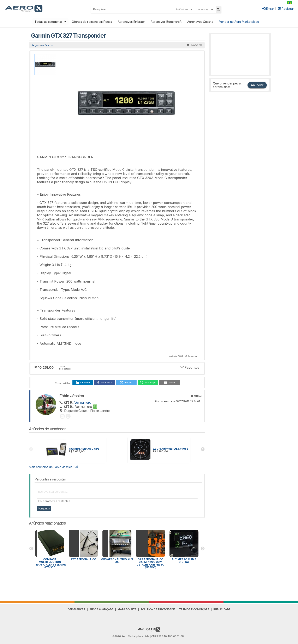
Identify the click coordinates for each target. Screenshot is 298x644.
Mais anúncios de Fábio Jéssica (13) (54, 467)
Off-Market (76, 609)
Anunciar (257, 85)
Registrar (286, 9)
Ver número (83, 402)
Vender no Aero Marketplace (239, 22)
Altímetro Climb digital (184, 561)
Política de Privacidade (158, 609)
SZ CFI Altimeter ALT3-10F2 (170, 449)
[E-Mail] (170, 383)
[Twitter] (126, 383)
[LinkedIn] (83, 383)
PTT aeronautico (83, 559)
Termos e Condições (194, 609)
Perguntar (44, 509)
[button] (189, 57)
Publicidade (222, 609)
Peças (35, 45)
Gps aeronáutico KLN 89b (117, 561)
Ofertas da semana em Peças (92, 22)
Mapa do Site (127, 609)
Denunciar (192, 356)
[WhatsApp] (148, 383)
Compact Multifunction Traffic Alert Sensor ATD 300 (50, 563)
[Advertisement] (240, 54)
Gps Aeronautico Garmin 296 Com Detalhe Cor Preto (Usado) (150, 563)
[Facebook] (105, 383)
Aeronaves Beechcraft (166, 22)
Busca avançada (101, 609)
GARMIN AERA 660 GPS (84, 449)
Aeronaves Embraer (131, 22)
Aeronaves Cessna (200, 22)
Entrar (268, 9)
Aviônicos (47, 45)
